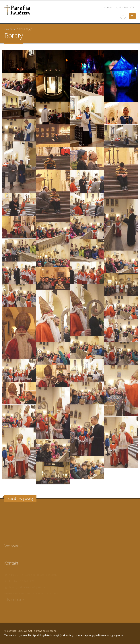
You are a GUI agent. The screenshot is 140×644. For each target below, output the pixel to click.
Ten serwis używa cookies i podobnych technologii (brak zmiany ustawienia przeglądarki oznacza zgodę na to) (64, 635)
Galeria (8, 29)
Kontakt (107, 7)
